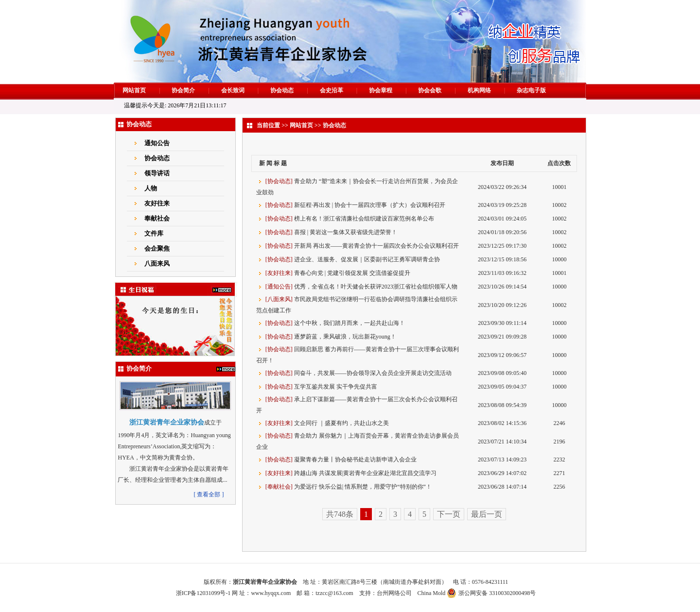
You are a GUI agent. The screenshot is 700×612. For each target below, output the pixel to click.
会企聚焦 (157, 248)
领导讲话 (157, 173)
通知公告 (157, 143)
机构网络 (479, 90)
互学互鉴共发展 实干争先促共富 (336, 387)
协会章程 (381, 90)
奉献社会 (157, 218)
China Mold (432, 593)
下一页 (449, 514)
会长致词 (233, 90)
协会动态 (282, 90)
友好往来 (157, 203)
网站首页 (134, 90)
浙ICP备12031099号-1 (203, 593)
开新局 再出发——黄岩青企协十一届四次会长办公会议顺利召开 (376, 246)
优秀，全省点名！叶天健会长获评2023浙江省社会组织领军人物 (376, 287)
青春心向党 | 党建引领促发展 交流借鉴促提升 (352, 273)
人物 (151, 188)
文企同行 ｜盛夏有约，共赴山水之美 (341, 423)
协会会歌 (430, 90)
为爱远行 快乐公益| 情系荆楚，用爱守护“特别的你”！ (363, 487)
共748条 (340, 514)
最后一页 (487, 514)
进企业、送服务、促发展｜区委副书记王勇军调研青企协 (367, 259)
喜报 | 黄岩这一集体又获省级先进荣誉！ (346, 232)
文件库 (154, 233)
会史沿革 (332, 90)
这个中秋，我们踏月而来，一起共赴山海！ (350, 323)
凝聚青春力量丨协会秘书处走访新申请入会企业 (355, 459)
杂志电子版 (531, 90)
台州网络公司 (394, 593)
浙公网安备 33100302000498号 (497, 593)
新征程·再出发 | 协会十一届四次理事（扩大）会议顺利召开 (370, 205)
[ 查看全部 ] (209, 494)
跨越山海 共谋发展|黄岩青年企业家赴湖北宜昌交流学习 (365, 473)
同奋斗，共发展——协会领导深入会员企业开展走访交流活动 (373, 373)
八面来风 (157, 263)
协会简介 (183, 90)
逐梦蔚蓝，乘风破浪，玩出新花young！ (345, 337)
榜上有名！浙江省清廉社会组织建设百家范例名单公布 (364, 219)
